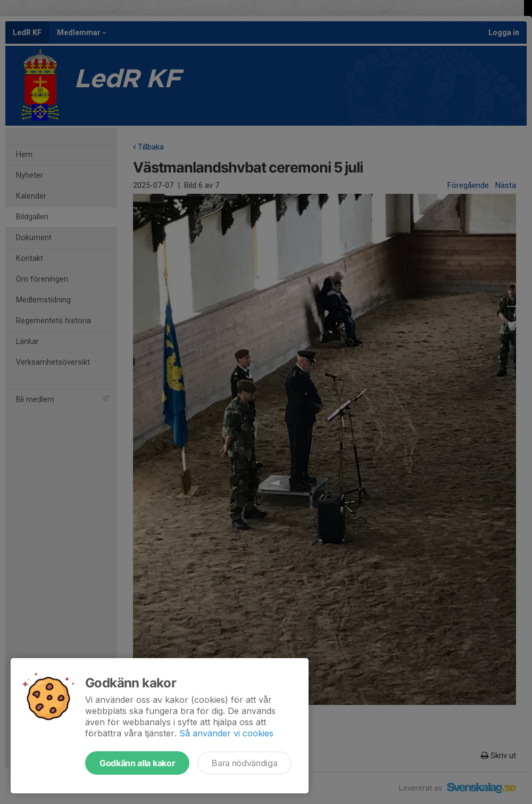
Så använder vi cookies (226, 733)
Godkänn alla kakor (137, 763)
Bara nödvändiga (244, 763)
